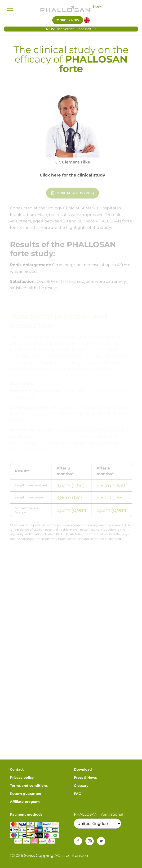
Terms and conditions (29, 786)
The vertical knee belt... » (76, 29)
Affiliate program (25, 802)
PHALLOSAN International (98, 814)
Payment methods (26, 814)
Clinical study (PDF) (73, 195)
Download (83, 769)
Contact (17, 769)
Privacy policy (22, 778)
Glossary (81, 786)
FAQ (78, 794)
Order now (68, 20)
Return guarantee (26, 794)
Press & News (85, 778)
